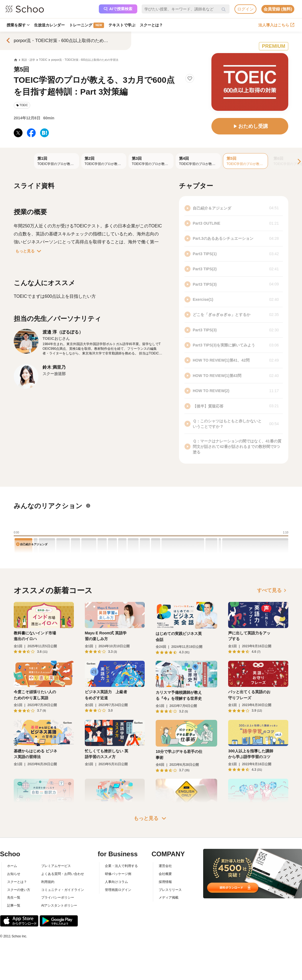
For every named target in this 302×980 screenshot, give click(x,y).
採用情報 (165, 882)
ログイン (245, 9)
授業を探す (18, 25)
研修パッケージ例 (118, 874)
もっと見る (29, 251)
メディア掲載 (169, 898)
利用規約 (48, 882)
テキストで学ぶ (122, 25)
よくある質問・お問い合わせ (63, 874)
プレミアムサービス (56, 866)
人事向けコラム (116, 882)
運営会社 (165, 866)
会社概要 (165, 874)
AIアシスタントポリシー (59, 905)
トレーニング (87, 25)
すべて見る (273, 590)
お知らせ (14, 874)
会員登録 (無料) (278, 9)
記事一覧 (14, 905)
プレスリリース (170, 890)
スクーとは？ (151, 25)
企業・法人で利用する (121, 866)
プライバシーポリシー (58, 898)
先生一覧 (14, 898)
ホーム (12, 866)
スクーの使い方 (19, 890)
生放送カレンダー (49, 25)
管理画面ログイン (118, 890)
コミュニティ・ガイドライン (63, 890)
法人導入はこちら (276, 25)
